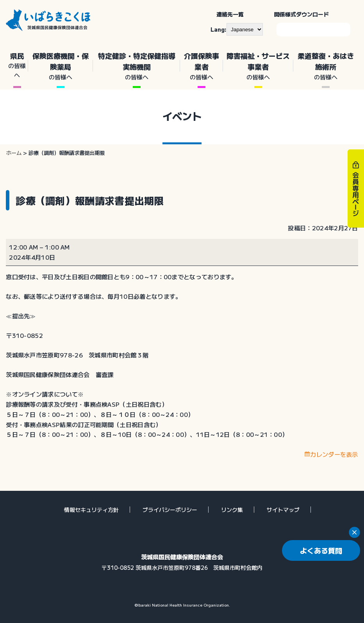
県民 (17, 65)
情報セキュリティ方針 (91, 510)
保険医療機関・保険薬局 (61, 66)
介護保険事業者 (201, 66)
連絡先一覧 (230, 14)
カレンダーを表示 (334, 454)
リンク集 (232, 510)
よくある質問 (321, 550)
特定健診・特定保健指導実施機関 (136, 66)
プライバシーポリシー (170, 510)
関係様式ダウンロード (302, 14)
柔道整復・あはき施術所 (326, 66)
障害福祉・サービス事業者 (258, 66)
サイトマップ (283, 510)
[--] (245, 29)
